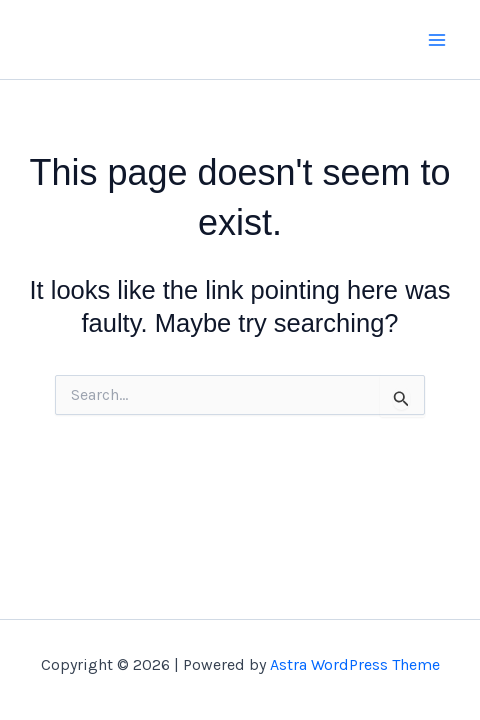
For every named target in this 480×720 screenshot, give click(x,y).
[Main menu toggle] (438, 40)
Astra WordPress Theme (355, 664)
